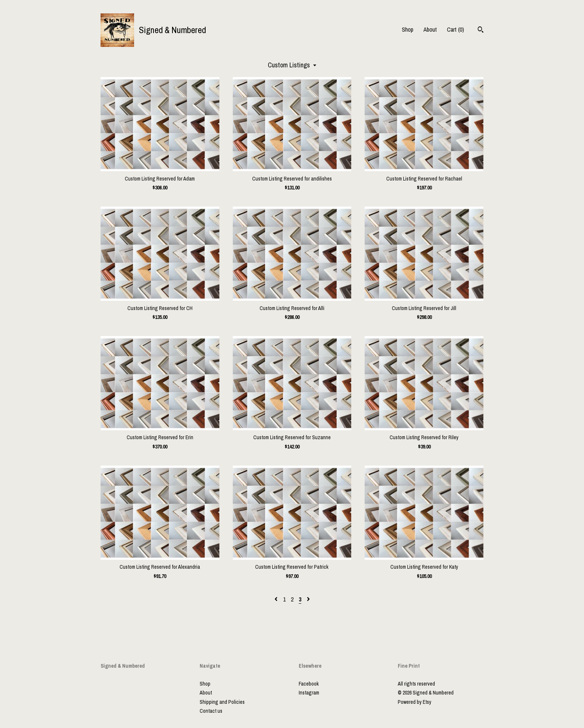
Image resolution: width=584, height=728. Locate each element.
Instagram (309, 693)
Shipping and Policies (222, 702)
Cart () (456, 29)
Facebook (309, 684)
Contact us (211, 711)
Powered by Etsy (415, 702)
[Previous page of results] (277, 599)
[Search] (481, 31)
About (430, 29)
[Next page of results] (308, 599)
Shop (408, 29)
